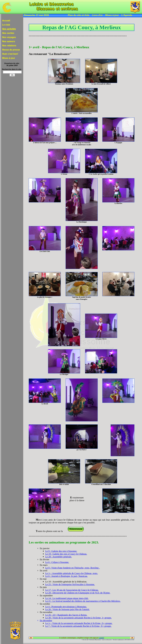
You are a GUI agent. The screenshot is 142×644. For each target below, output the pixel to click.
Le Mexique (64, 374)
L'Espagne (118, 143)
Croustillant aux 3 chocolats (101, 484)
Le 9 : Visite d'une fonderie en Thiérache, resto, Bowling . (73, 568)
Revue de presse (11, 50)
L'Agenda (127, 15)
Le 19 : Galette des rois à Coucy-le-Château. (66, 554)
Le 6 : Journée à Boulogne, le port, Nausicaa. (66, 576)
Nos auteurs (9, 41)
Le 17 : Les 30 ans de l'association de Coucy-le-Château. (72, 590)
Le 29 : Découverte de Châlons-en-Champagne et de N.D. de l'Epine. (78, 593)
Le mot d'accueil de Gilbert (101, 84)
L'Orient (64, 174)
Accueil (6, 21)
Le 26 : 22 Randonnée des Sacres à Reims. (66, 615)
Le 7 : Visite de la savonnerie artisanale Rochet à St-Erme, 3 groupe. (78, 626)
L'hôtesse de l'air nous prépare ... (45, 143)
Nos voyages (9, 37)
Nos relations (9, 46)
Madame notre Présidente (64, 84)
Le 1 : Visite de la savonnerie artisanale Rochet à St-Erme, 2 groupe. (79, 623)
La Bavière (118, 203)
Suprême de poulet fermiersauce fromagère (81, 298)
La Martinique (82, 222)
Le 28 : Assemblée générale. (59, 557)
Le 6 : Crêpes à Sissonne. (57, 562)
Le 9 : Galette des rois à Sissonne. (61, 551)
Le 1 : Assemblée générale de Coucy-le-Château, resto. (72, 573)
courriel (101, 638)
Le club (6, 25)
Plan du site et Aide (79, 15)
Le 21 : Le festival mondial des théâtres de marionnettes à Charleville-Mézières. (83, 601)
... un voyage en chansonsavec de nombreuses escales (81, 144)
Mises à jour (112, 15)
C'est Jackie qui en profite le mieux (101, 174)
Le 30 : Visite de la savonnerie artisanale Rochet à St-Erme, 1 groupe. (78, 618)
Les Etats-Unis (45, 251)
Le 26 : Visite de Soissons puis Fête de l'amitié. (67, 609)
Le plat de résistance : (45, 297)
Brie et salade (64, 484)
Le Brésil (45, 404)
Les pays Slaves (101, 339)
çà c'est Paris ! (82, 450)
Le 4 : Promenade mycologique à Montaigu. (66, 607)
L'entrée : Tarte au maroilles (82, 113)
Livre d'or (97, 15)
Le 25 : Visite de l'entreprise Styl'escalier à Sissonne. (70, 584)
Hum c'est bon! (10, 54)
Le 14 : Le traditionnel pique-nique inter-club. (67, 598)
